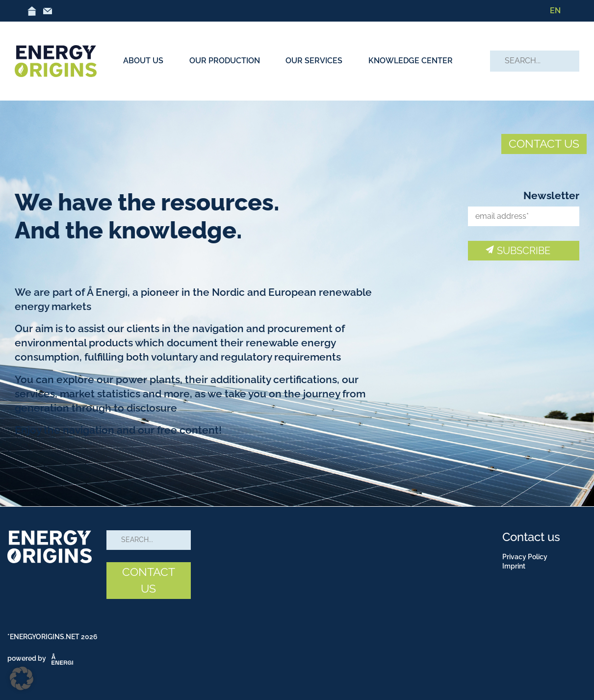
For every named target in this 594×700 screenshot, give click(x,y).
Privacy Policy (525, 557)
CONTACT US (544, 143)
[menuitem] (555, 11)
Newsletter (551, 195)
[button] (22, 678)
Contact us (531, 537)
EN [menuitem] (555, 11)
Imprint (514, 566)
